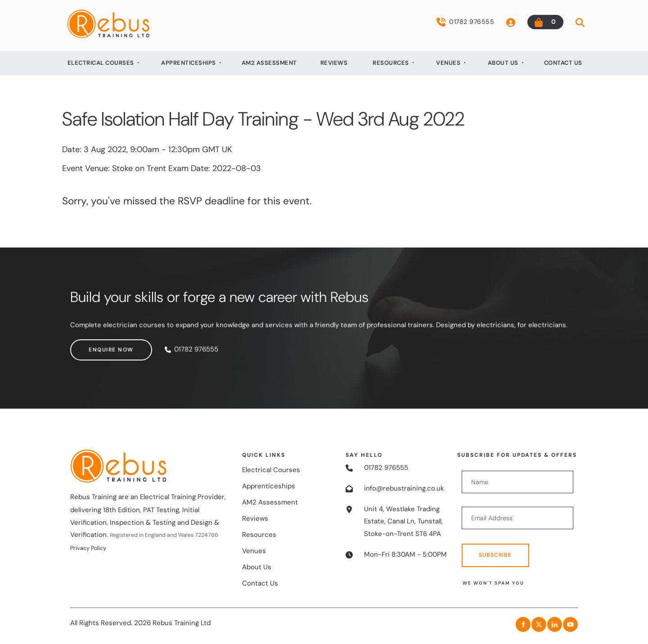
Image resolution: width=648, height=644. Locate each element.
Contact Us (563, 63)
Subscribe (495, 555)
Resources (391, 63)
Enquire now (93, 345)
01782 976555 (465, 22)
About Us (503, 63)
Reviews (334, 63)
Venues (448, 63)
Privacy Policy (88, 548)
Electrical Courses (101, 63)
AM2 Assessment (269, 63)
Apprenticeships (189, 63)
